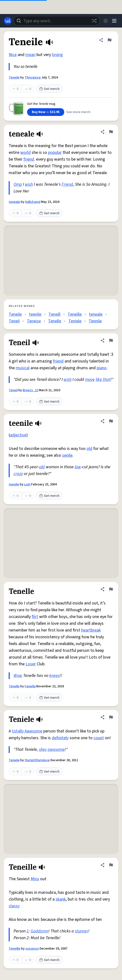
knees (54, 676)
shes (43, 749)
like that (103, 380)
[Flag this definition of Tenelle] (111, 589)
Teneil (14, 321)
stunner (82, 931)
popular (55, 153)
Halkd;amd (33, 202)
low (78, 467)
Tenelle (55, 321)
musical (23, 368)
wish (29, 184)
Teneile (14, 78)
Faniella (30, 686)
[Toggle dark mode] (106, 21)
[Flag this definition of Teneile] (109, 40)
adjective (18, 435)
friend (29, 159)
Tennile (95, 321)
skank (61, 899)
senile (67, 455)
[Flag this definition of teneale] (111, 132)
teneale (14, 202)
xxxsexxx (32, 949)
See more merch (78, 112)
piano (102, 368)
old (89, 449)
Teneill (54, 314)
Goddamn (39, 931)
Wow (18, 676)
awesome (56, 749)
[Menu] (114, 21)
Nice (13, 55)
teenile (35, 314)
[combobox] (57, 21)
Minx (35, 879)
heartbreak (91, 630)
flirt (35, 617)
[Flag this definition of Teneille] (111, 865)
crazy (18, 474)
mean (30, 55)
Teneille (75, 314)
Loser (31, 664)
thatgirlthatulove (37, 760)
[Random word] (94, 21)
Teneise (34, 321)
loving (57, 55)
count (99, 738)
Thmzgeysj (33, 78)
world (25, 153)
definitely (60, 738)
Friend (67, 184)
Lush (27, 484)
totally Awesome (27, 731)
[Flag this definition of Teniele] (111, 717)
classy (14, 906)
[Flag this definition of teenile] (111, 421)
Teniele (75, 321)
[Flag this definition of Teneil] (111, 341)
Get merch (49, 89)
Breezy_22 (30, 390)
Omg (18, 184)
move (90, 380)
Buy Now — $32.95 (46, 112)
